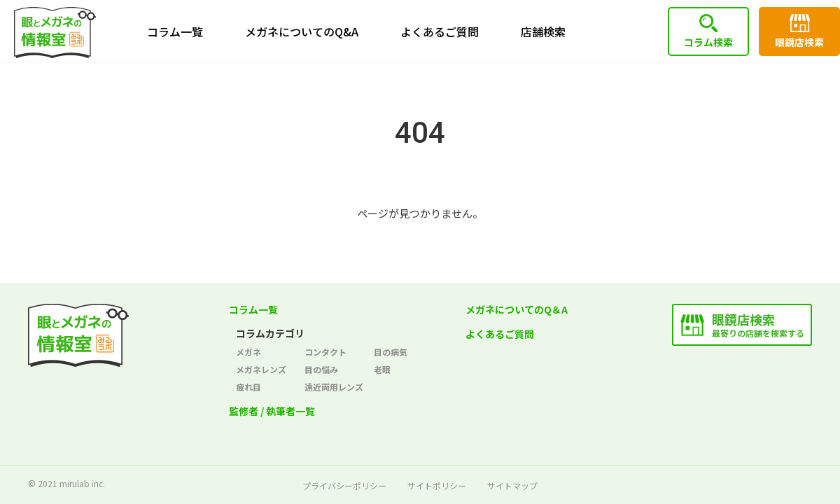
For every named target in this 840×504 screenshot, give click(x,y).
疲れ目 (248, 387)
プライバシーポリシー (344, 485)
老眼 (382, 369)
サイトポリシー (437, 485)
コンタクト (325, 352)
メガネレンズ (261, 369)
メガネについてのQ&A (302, 31)
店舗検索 (543, 31)
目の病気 (391, 352)
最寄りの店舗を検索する (758, 324)
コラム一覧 (175, 31)
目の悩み (321, 369)
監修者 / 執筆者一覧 (272, 411)
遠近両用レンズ (334, 387)
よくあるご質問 (440, 31)
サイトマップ (512, 485)
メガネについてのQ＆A (517, 309)
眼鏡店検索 (799, 42)
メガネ (248, 352)
